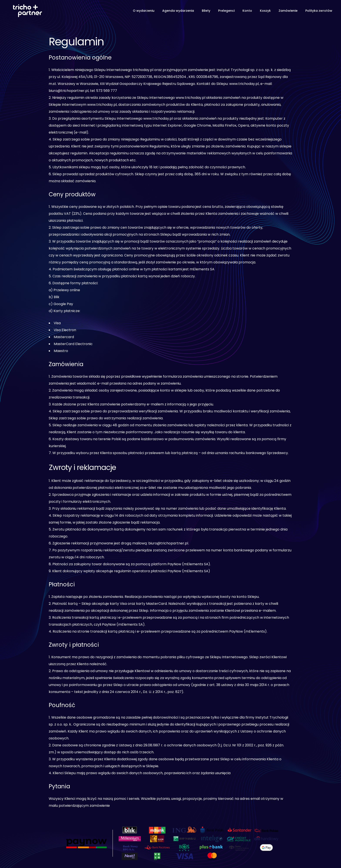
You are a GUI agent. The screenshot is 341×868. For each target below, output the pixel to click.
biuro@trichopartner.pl (168, 543)
